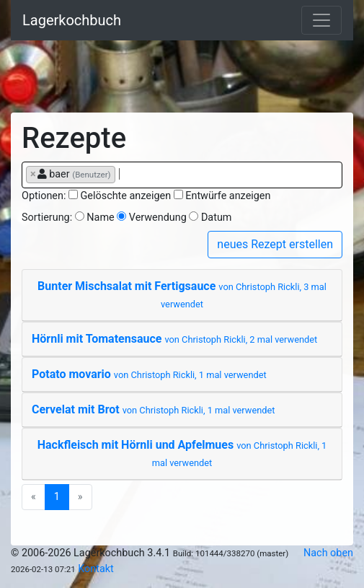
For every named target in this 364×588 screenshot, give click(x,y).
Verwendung (158, 218)
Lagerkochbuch (72, 20)
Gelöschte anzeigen (126, 196)
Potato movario (149, 374)
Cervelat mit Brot (153, 409)
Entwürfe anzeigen (228, 196)
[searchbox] (123, 174)
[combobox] (182, 175)
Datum (217, 218)
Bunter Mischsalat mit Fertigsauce (182, 294)
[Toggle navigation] (321, 20)
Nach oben (328, 553)
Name (100, 218)
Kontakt (96, 569)
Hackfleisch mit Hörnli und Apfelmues (182, 453)
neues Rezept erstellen (275, 244)
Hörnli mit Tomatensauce (174, 339)
